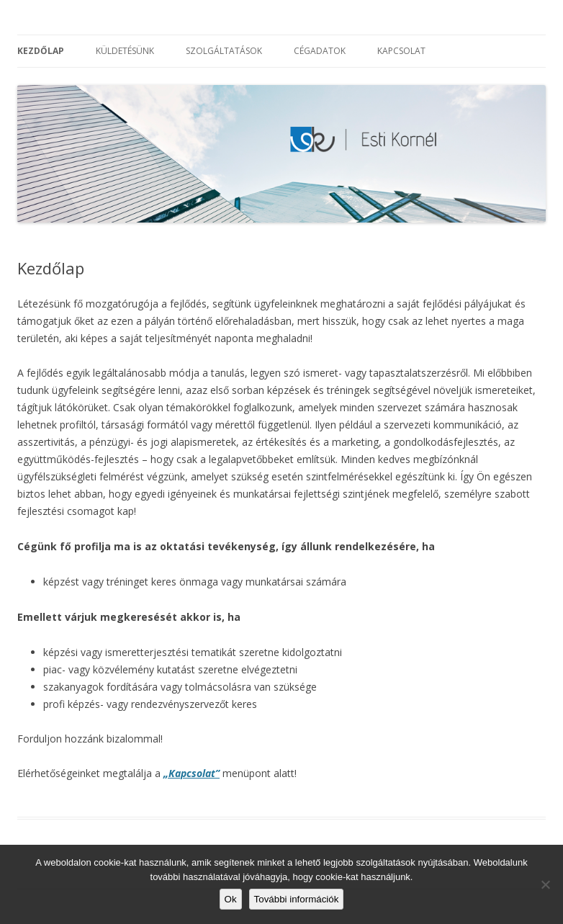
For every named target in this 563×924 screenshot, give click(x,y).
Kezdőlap (41, 51)
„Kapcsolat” (192, 773)
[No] (545, 884)
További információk (297, 899)
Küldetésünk (125, 51)
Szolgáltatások (224, 51)
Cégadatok (320, 51)
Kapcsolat (401, 51)
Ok (231, 899)
